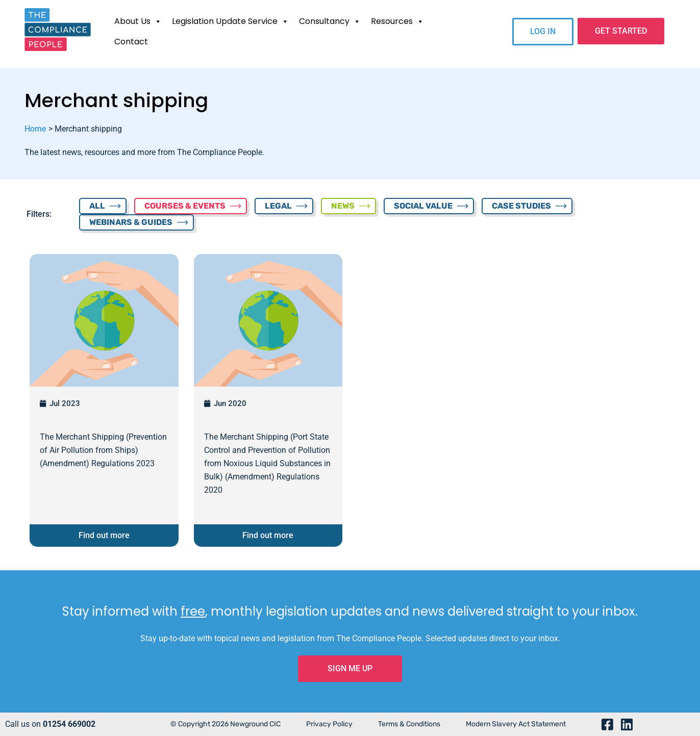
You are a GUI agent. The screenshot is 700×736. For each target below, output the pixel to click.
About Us (138, 21)
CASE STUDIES (521, 206)
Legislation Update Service (230, 21)
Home (35, 129)
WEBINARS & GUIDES (131, 222)
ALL (97, 206)
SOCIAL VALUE (423, 206)
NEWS (343, 206)
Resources (397, 21)
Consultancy (330, 21)
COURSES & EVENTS (185, 206)
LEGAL (278, 206)
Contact (131, 42)
